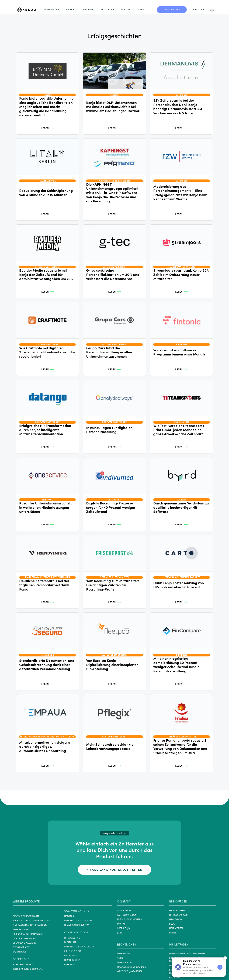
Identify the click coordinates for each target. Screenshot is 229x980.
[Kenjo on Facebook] (126, 970)
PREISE (141, 10)
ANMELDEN (198, 10)
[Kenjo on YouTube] (134, 970)
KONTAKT (126, 10)
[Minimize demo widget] (225, 958)
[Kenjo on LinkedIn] (119, 970)
